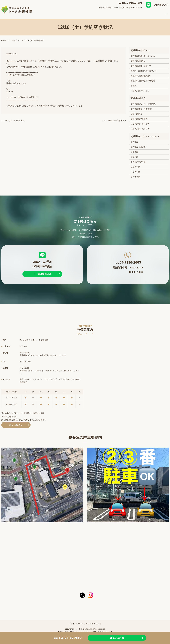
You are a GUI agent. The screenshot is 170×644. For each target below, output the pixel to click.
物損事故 (134, 149)
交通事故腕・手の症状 (140, 121)
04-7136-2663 (132, 3)
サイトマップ (96, 621)
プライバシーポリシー (78, 621)
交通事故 (134, 140)
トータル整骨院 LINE (42, 271)
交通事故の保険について (141, 63)
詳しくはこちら (16, 422)
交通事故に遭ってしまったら (143, 53)
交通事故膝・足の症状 (140, 126)
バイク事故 (135, 169)
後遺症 (133, 83)
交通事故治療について (101, 12)
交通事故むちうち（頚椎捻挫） (144, 101)
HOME (61, 12)
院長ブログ (16, 38)
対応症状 (85, 12)
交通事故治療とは (138, 58)
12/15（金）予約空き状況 (14, 118)
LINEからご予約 (111, 638)
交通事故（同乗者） (139, 145)
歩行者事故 (135, 174)
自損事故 (134, 154)
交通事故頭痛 (136, 111)
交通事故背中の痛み (139, 116)
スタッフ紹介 (120, 12)
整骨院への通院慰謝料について (144, 68)
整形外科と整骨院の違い (141, 73)
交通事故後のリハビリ (140, 88)
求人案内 (159, 12)
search (167, 13)
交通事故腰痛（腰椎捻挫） (142, 106)
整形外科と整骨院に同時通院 (143, 78)
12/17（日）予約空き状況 (113, 118)
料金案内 (148, 12)
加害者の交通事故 (138, 159)
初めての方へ (135, 12)
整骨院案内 (73, 12)
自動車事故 (135, 164)
